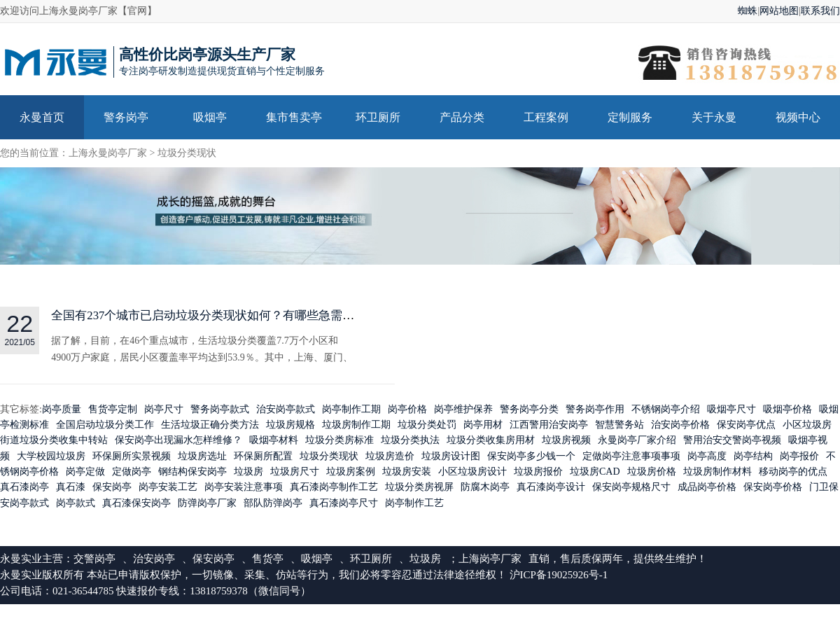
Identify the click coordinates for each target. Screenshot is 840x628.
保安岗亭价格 (773, 488)
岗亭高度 (707, 456)
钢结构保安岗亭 (192, 472)
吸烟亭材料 (274, 441)
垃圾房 (248, 472)
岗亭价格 (407, 409)
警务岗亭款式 (220, 409)
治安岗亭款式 (286, 409)
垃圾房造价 (390, 456)
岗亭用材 (483, 425)
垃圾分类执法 (410, 441)
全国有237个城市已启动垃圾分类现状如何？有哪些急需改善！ (215, 316)
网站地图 (779, 11)
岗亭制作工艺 (414, 503)
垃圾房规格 (290, 425)
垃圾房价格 (652, 472)
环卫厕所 (378, 117)
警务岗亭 (126, 117)
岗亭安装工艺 (168, 488)
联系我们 (820, 11)
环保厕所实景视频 (132, 456)
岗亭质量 (62, 409)
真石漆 (71, 488)
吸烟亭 (210, 117)
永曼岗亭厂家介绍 (637, 441)
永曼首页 (42, 117)
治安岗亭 (154, 559)
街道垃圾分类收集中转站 (54, 441)
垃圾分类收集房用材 (491, 441)
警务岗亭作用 (595, 409)
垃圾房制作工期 (356, 425)
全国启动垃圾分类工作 (105, 425)
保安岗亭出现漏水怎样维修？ (178, 441)
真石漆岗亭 (24, 488)
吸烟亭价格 (787, 409)
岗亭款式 (76, 503)
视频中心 (798, 117)
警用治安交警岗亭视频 (732, 441)
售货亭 (268, 559)
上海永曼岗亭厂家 (108, 153)
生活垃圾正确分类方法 (210, 425)
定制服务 (630, 117)
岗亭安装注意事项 (244, 488)
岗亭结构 (753, 456)
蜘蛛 (748, 11)
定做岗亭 (132, 472)
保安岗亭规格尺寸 (631, 488)
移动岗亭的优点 (793, 472)
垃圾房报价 (538, 472)
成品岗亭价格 (707, 488)
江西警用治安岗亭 (549, 425)
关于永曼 (714, 117)
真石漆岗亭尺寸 (344, 503)
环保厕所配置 (263, 456)
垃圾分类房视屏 (419, 488)
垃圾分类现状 (187, 153)
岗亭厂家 (500, 559)
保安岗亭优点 (746, 425)
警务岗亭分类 (529, 409)
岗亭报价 (799, 456)
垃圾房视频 (566, 441)
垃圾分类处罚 (427, 425)
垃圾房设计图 (451, 456)
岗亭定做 (85, 472)
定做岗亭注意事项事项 (631, 456)
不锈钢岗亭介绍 (666, 409)
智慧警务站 (619, 425)
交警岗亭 (94, 559)
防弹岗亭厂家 (207, 503)
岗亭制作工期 (351, 409)
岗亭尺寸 (164, 409)
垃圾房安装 (407, 472)
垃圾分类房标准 (339, 441)
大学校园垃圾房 (51, 456)
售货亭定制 (113, 409)
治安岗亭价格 (680, 425)
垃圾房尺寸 (295, 472)
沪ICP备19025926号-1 (559, 575)
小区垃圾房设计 (472, 472)
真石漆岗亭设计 (551, 488)
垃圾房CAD (595, 472)
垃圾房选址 (202, 456)
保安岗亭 (112, 488)
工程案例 (546, 117)
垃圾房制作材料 (717, 472)
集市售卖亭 (294, 117)
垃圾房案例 (351, 472)
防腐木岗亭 (485, 488)
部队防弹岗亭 (273, 503)
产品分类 (462, 117)
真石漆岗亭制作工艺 (334, 488)
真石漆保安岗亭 (136, 503)
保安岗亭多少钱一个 (531, 456)
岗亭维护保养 (463, 409)
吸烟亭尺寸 (731, 409)
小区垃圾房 (807, 425)
